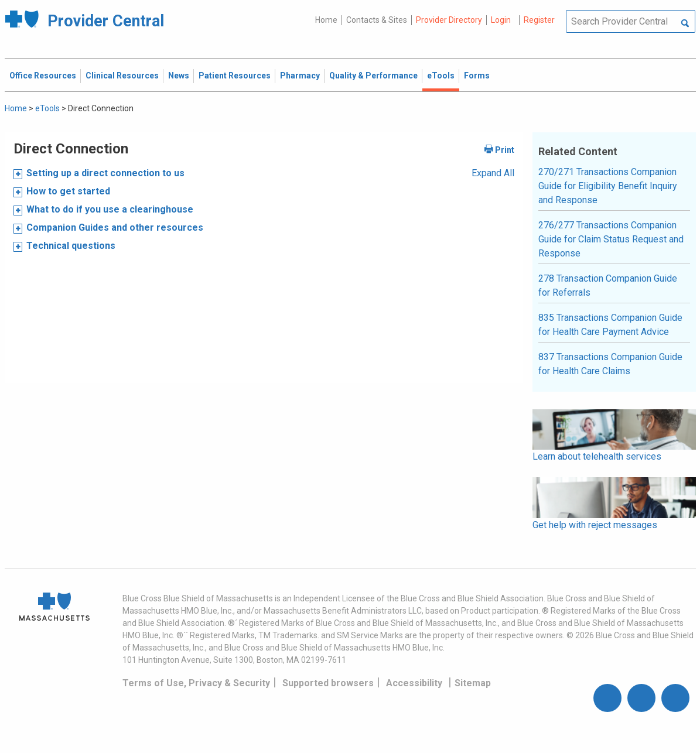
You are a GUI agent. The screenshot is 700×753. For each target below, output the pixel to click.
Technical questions (71, 246)
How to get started (68, 191)
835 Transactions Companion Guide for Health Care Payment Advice (610, 325)
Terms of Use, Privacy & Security (196, 683)
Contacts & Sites (377, 20)
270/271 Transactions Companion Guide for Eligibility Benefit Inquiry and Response (608, 186)
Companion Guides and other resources (115, 227)
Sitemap (473, 683)
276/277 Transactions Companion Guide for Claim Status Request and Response (611, 239)
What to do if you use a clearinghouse (110, 209)
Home (326, 20)
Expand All (493, 173)
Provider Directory (449, 20)
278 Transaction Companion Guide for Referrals (608, 285)
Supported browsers (328, 683)
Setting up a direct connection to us (105, 173)
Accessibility (414, 683)
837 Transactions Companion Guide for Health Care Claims (610, 364)
